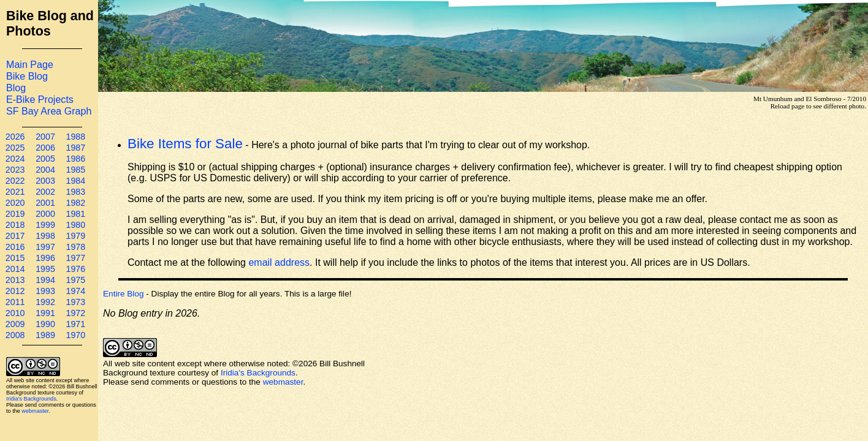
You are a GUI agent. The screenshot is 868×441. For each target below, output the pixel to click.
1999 (45, 225)
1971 (75, 324)
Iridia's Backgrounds (31, 399)
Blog (16, 88)
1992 (45, 302)
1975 (75, 280)
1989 (45, 335)
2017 (15, 236)
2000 (45, 214)
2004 (45, 170)
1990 (45, 324)
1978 (75, 247)
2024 (15, 159)
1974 (75, 291)
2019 (15, 214)
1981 (75, 214)
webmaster (35, 411)
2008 (15, 335)
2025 (15, 148)
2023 (15, 170)
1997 (45, 247)
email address (279, 262)
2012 (15, 291)
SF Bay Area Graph (49, 111)
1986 (75, 159)
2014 (15, 269)
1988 (75, 137)
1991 (45, 313)
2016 (15, 247)
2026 (15, 137)
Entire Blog (124, 294)
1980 (75, 225)
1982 (75, 203)
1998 (45, 236)
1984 (75, 181)
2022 (15, 181)
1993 (45, 291)
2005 (45, 159)
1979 (75, 236)
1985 (75, 170)
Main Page (30, 64)
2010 (15, 313)
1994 (45, 280)
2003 (45, 181)
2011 (15, 302)
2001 (45, 203)
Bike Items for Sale (185, 144)
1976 (75, 269)
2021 (15, 192)
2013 (15, 280)
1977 (75, 258)
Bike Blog (27, 76)
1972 (75, 313)
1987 (75, 148)
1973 (75, 302)
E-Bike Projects (40, 99)
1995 (45, 269)
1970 (75, 335)
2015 (15, 258)
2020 (15, 203)
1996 (45, 258)
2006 (45, 148)
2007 (45, 137)
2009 (15, 324)
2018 (15, 225)
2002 (45, 192)
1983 (75, 192)
